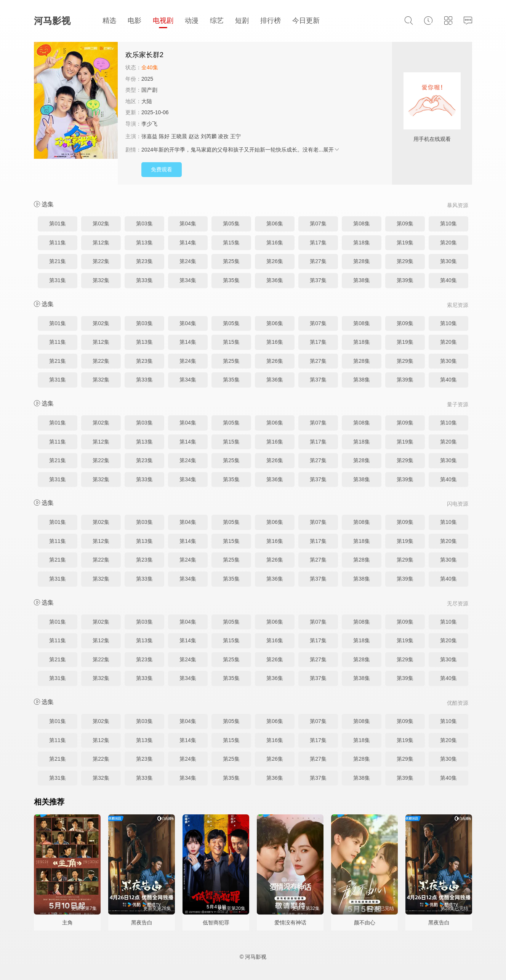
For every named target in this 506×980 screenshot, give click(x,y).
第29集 (405, 261)
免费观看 (162, 169)
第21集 (58, 261)
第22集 (101, 261)
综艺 (217, 21)
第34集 (188, 280)
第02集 (101, 223)
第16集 (275, 243)
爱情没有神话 (290, 923)
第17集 (318, 243)
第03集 (144, 223)
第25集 (231, 261)
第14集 (188, 243)
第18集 (362, 243)
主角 (67, 923)
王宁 (235, 136)
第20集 (448, 243)
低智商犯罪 (216, 923)
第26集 (275, 261)
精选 (109, 21)
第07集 (318, 223)
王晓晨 (179, 136)
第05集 (231, 223)
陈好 (164, 136)
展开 (331, 150)
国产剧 (149, 90)
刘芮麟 (209, 136)
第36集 (275, 280)
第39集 (405, 280)
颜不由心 (365, 923)
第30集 (448, 261)
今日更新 (306, 21)
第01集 (58, 223)
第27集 (318, 261)
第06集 (275, 223)
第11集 (58, 243)
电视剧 (163, 21)
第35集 (231, 280)
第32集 (101, 280)
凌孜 (223, 136)
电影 (135, 21)
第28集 (362, 261)
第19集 (405, 243)
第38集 (362, 280)
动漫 (192, 21)
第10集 (448, 223)
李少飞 (149, 124)
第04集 (188, 223)
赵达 (194, 136)
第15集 (231, 243)
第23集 (144, 261)
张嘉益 (149, 136)
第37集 (318, 280)
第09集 (405, 223)
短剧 (242, 21)
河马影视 (52, 21)
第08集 (362, 223)
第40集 (448, 280)
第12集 (101, 243)
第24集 (188, 261)
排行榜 (271, 21)
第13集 (144, 243)
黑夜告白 (142, 923)
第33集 (144, 280)
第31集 (58, 280)
